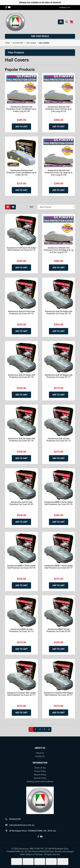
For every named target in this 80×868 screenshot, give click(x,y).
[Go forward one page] (49, 729)
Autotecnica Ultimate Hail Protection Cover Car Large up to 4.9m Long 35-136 (59, 173)
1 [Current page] (31, 729)
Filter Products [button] (16, 53)
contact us (65, 7)
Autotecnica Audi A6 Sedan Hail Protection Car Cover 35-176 (22, 440)
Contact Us (40, 756)
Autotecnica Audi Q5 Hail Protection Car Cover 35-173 (58, 440)
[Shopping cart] (71, 22)
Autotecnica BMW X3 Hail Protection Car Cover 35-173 (21, 630)
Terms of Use (40, 768)
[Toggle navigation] (61, 22)
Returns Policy (40, 775)
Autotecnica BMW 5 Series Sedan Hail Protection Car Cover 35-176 (21, 567)
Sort (31, 207)
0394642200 (15, 819)
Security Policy (40, 778)
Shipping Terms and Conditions (40, 782)
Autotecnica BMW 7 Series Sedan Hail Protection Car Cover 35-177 (58, 567)
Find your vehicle (40, 36)
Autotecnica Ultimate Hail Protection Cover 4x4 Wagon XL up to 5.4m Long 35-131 (59, 250)
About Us (40, 753)
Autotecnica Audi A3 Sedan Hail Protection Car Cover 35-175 (59, 313)
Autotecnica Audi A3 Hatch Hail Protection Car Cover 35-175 (21, 313)
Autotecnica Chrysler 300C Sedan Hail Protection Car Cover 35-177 (21, 694)
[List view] (13, 207)
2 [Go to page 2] (35, 729)
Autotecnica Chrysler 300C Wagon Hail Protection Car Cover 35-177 (59, 694)
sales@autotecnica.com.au (22, 825)
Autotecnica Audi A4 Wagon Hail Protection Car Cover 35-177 (58, 376)
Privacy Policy (40, 771)
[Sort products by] (56, 207)
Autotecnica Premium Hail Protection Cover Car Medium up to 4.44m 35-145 (21, 173)
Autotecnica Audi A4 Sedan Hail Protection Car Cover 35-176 (22, 376)
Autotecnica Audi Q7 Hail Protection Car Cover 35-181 (21, 503)
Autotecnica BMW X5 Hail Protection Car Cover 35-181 (58, 630)
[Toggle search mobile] (66, 22)
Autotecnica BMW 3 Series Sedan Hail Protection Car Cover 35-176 (58, 503)
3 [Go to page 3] (40, 729)
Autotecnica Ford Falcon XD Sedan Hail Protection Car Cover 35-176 (21, 249)
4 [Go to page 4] (44, 729)
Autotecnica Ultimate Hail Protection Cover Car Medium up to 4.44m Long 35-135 (21, 109)
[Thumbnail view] (8, 207)
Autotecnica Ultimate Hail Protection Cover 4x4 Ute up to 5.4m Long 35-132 (58, 109)
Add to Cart (21, 127)
